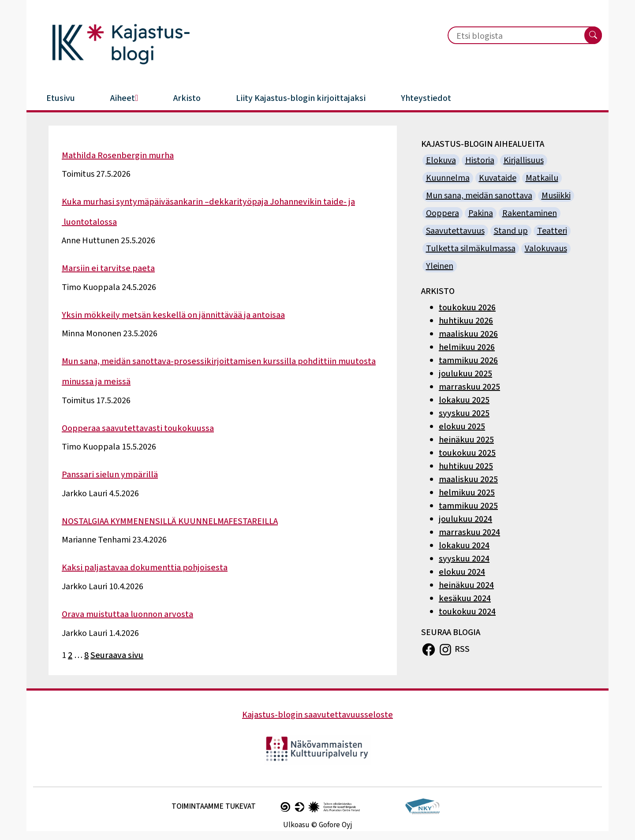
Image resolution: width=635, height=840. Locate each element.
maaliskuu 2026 (468, 334)
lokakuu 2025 (464, 400)
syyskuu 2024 (464, 559)
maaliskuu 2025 (468, 479)
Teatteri (552, 231)
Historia (480, 160)
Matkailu (542, 178)
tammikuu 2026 (468, 361)
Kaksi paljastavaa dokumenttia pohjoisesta (145, 568)
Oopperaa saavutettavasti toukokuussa (138, 428)
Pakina (481, 213)
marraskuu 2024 (469, 532)
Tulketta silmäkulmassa (471, 249)
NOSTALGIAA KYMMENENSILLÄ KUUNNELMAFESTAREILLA (170, 521)
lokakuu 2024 (464, 546)
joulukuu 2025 (465, 374)
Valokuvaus (546, 249)
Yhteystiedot (426, 98)
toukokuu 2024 (467, 612)
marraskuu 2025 (469, 387)
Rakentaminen (530, 213)
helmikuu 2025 (467, 493)
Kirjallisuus (524, 160)
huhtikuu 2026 (466, 321)
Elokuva (441, 160)
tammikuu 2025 (468, 506)
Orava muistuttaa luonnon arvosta (127, 614)
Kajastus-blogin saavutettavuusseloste (317, 715)
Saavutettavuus (455, 231)
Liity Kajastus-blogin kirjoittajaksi (301, 98)
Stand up (511, 231)
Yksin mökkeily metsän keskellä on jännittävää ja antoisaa (173, 315)
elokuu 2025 (462, 427)
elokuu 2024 (462, 572)
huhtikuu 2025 (466, 466)
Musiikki (556, 196)
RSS (462, 649)
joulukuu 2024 (465, 519)
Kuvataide (498, 178)
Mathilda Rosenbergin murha (118, 156)
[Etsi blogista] (510, 36)
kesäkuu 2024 (465, 598)
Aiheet (124, 98)
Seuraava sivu (117, 655)
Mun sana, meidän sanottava (479, 196)
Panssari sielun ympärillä (110, 475)
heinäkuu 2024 (466, 585)
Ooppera (443, 213)
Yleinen (440, 266)
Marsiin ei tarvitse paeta (108, 268)
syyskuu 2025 (464, 413)
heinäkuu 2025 (466, 440)
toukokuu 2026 (467, 308)
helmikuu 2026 (467, 347)
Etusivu (61, 98)
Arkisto (187, 98)
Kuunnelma (448, 178)
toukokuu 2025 (467, 453)
